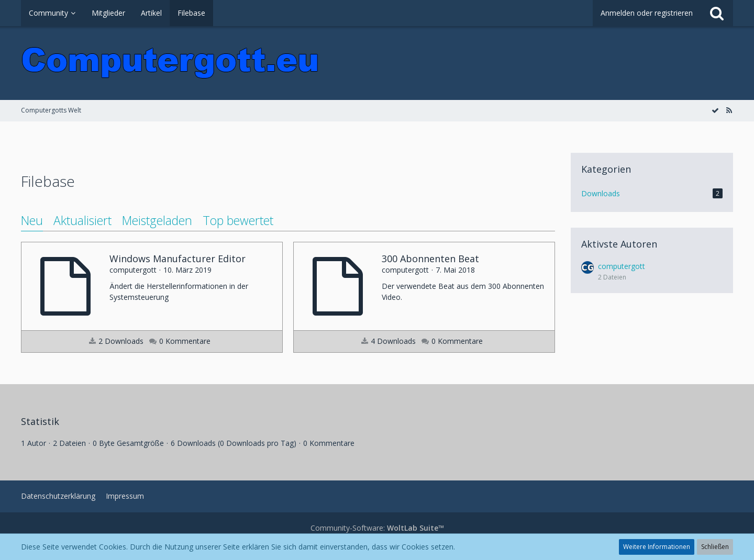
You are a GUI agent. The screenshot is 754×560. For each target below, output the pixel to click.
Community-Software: (377, 528)
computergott (622, 266)
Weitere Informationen (657, 547)
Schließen (715, 547)
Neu (32, 220)
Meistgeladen (157, 220)
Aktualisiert (82, 220)
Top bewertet (238, 220)
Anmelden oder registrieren (647, 13)
